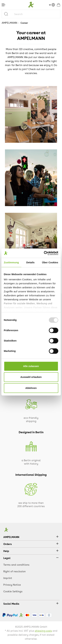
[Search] (7, 14)
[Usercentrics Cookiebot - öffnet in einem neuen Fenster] (44, 253)
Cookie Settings (13, 591)
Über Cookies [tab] (50, 262)
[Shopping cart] (59, 5)
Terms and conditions (16, 565)
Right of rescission (14, 571)
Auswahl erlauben (31, 377)
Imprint (8, 578)
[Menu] (3, 5)
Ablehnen (31, 388)
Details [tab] (30, 262)
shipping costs (43, 631)
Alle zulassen (31, 366)
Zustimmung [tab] (11, 262)
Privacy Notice (12, 585)
